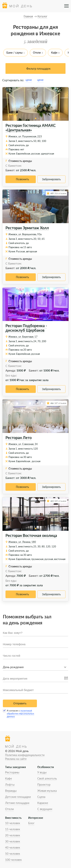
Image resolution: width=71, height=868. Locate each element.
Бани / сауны (14, 53)
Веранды (11, 791)
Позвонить (22, 179)
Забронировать (51, 179)
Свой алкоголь (47, 778)
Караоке (43, 803)
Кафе (54, 53)
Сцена (41, 797)
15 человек (13, 829)
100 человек (13, 860)
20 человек (13, 835)
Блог (31, 823)
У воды (42, 772)
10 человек (13, 823)
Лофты (10, 784)
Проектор (44, 784)
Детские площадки (18, 797)
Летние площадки (17, 803)
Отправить (20, 703)
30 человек (13, 841)
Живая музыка (47, 791)
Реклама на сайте (16, 759)
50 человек (13, 854)
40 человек (13, 847)
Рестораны (12, 772)
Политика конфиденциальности (25, 755)
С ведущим (45, 809)
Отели (37, 53)
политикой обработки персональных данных (20, 713)
